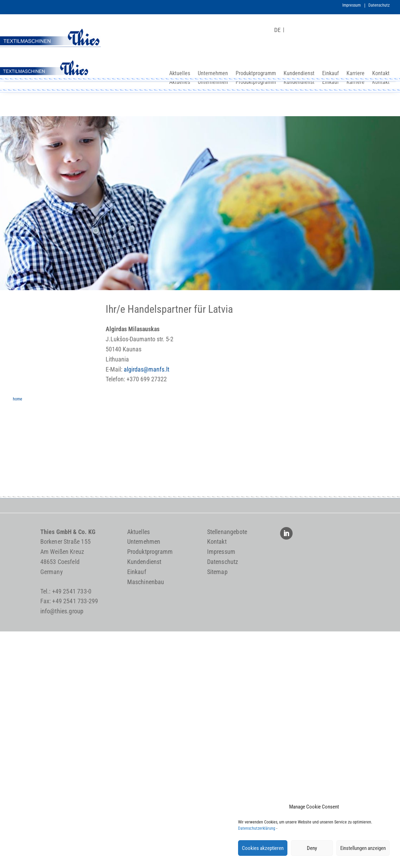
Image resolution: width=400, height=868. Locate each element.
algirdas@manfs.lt (146, 369)
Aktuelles (180, 82)
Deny (312, 848)
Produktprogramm (256, 82)
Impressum (352, 5)
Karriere (356, 82)
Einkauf (330, 82)
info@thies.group (62, 611)
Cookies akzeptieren (263, 848)
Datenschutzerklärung (257, 828)
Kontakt (381, 82)
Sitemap (217, 572)
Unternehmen (213, 82)
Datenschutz (379, 5)
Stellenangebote (227, 532)
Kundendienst (299, 82)
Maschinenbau (146, 582)
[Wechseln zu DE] (277, 30)
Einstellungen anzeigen (363, 848)
